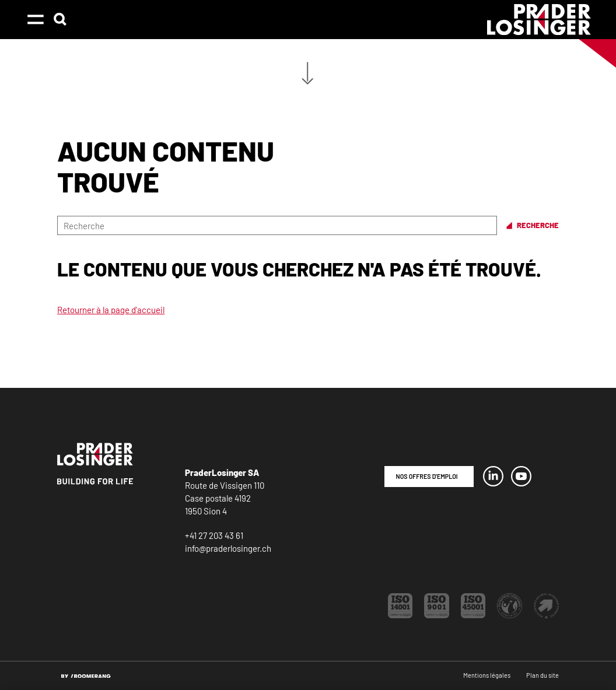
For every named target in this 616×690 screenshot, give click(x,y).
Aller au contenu (308, 73)
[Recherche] (277, 225)
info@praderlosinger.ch (228, 548)
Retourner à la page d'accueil (111, 310)
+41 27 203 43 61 (214, 535)
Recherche (538, 225)
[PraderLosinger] (539, 20)
